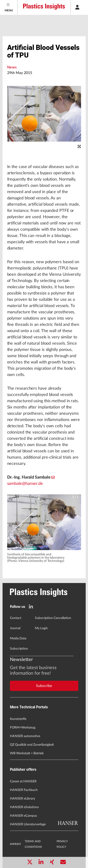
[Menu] (9, 7)
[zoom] (79, 147)
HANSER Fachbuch (24, 790)
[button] (44, 522)
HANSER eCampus (23, 816)
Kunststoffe (18, 719)
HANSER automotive (25, 736)
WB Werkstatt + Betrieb (27, 753)
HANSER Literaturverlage (28, 824)
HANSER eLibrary (23, 799)
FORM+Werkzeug (23, 728)
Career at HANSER (23, 781)
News (12, 67)
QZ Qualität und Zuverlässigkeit (32, 745)
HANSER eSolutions (24, 807)
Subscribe (44, 686)
